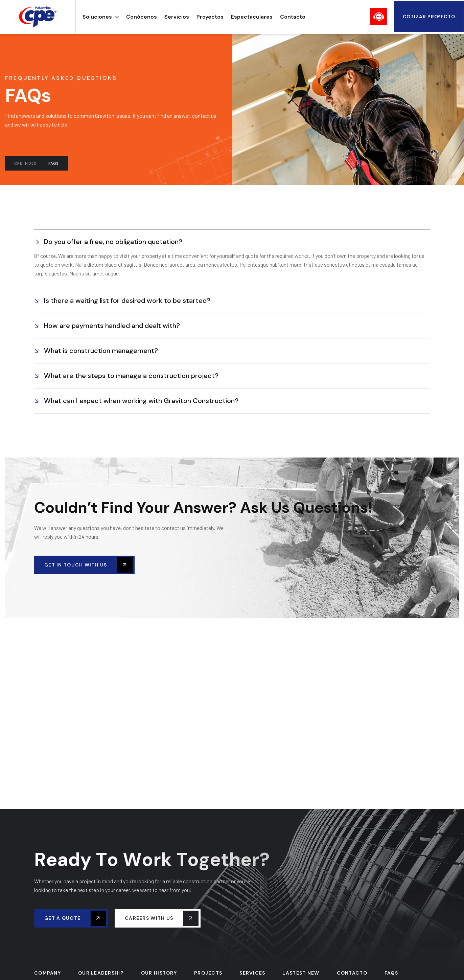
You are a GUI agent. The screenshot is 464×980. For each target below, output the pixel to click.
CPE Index (29, 163)
